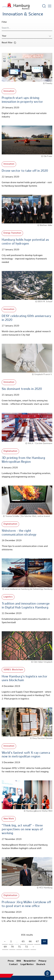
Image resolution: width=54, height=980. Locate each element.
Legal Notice (27, 964)
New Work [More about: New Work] (9, 819)
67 (37, 942)
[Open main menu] (50, 6)
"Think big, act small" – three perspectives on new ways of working (22, 829)
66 (30, 942)
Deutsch (41, 964)
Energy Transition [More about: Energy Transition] (12, 233)
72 (26, 947)
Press (11, 961)
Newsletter (30, 961)
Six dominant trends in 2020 (22, 389)
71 (19, 947)
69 (5, 947)
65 (23, 942)
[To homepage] (16, 6)
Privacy (42, 961)
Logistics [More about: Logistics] (8, 597)
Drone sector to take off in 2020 (25, 171)
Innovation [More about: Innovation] (9, 91)
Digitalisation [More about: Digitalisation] (10, 451)
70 (12, 947)
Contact (13, 964)
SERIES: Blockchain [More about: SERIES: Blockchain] (13, 670)
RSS (19, 961)
